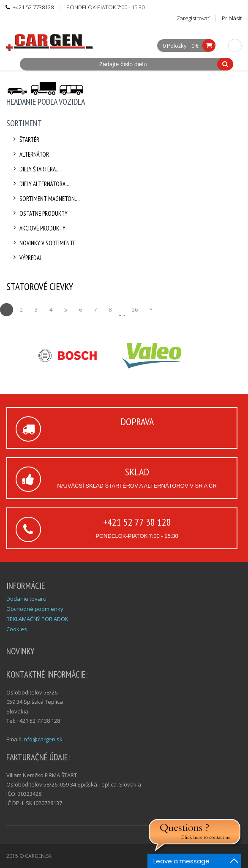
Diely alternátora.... (41, 184)
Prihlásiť (232, 18)
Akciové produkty (38, 228)
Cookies (17, 629)
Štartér (25, 140)
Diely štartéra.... (36, 169)
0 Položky (175, 46)
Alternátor (30, 154)
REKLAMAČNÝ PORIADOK (37, 619)
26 (135, 309)
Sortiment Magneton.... (45, 199)
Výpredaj (26, 258)
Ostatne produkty (39, 213)
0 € (195, 46)
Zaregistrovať (193, 18)
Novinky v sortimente (43, 243)
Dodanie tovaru (26, 599)
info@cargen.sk (42, 739)
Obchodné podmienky (35, 609)
